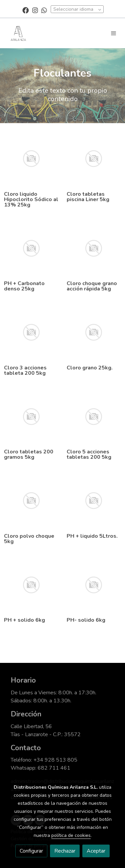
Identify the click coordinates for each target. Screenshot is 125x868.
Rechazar (65, 851)
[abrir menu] (114, 33)
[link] (18, 33)
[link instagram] (35, 10)
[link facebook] (25, 10)
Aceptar (96, 851)
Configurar (31, 851)
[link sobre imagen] (31, 159)
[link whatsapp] (44, 10)
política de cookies (71, 835)
